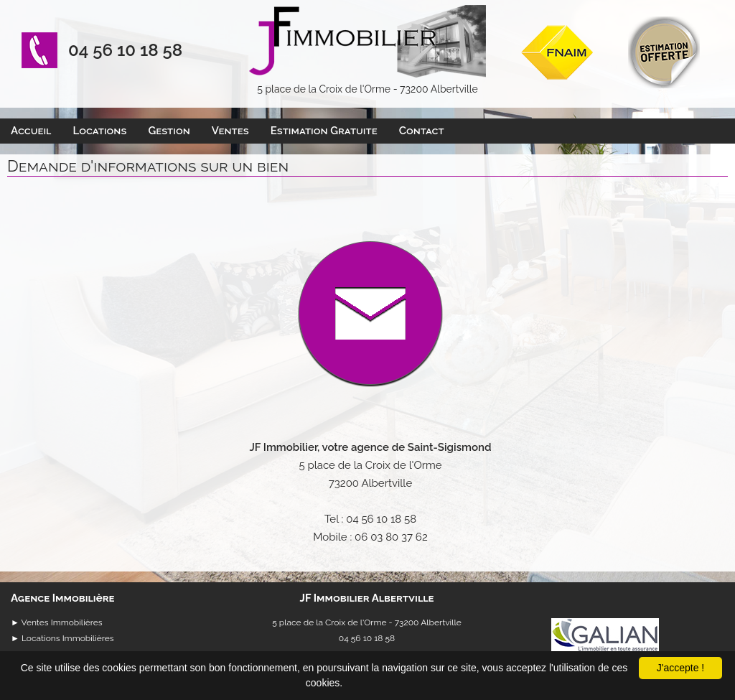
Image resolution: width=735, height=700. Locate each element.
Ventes (230, 131)
